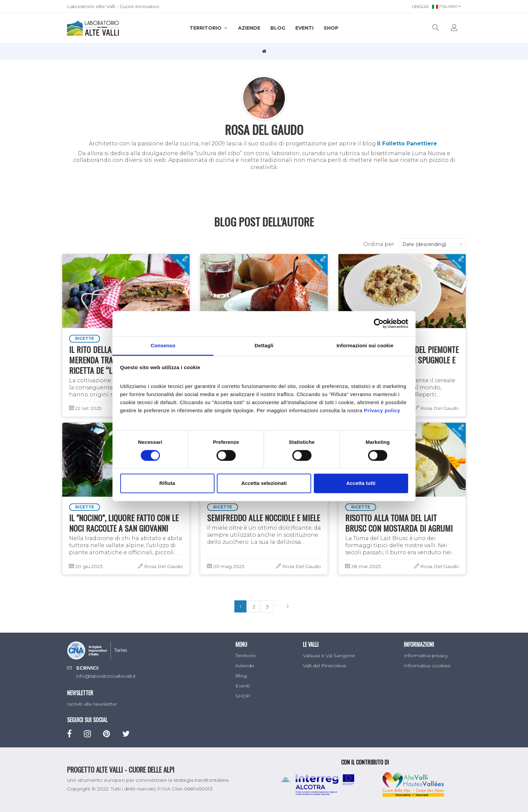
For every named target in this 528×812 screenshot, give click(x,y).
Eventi (304, 28)
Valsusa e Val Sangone (329, 656)
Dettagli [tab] (264, 345)
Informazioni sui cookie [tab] (365, 345)
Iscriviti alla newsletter (92, 704)
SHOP (331, 28)
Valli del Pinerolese (325, 666)
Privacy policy (382, 410)
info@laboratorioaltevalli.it (106, 676)
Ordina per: (379, 244)
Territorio (209, 28)
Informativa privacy (426, 656)
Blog (278, 28)
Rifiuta (167, 483)
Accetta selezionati (264, 483)
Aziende (249, 28)
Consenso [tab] (163, 345)
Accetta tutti (361, 483)
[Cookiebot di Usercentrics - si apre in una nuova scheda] (379, 323)
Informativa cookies (427, 666)
